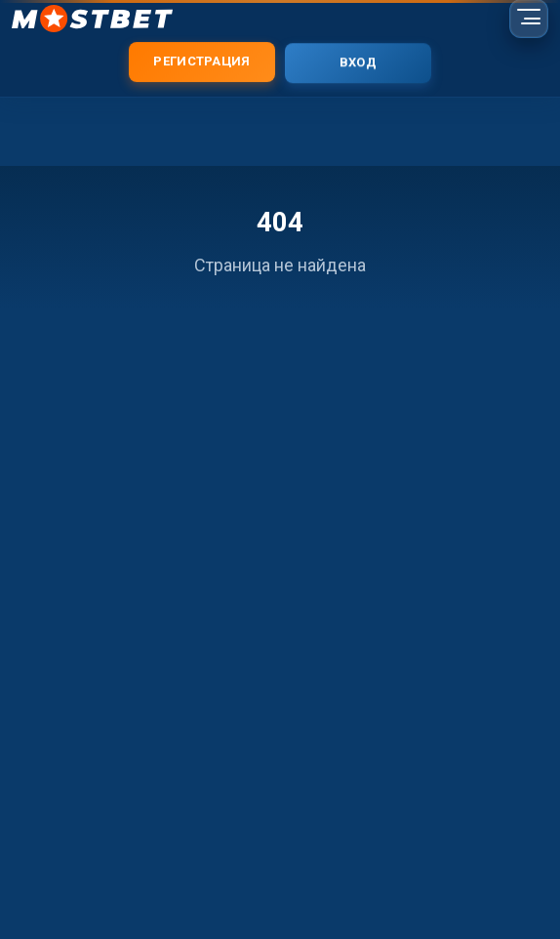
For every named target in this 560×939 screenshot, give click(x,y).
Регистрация (201, 61)
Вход (358, 63)
